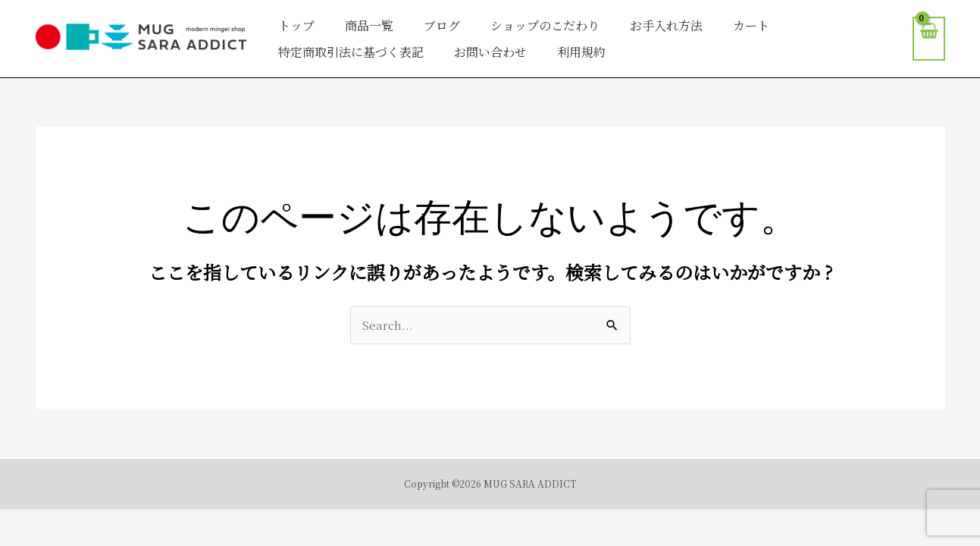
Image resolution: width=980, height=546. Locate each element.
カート (751, 25)
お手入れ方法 (666, 25)
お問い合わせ (490, 52)
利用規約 (581, 52)
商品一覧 (369, 25)
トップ (296, 25)
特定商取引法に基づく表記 (351, 52)
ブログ (442, 25)
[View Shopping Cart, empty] (929, 39)
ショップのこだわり (545, 25)
